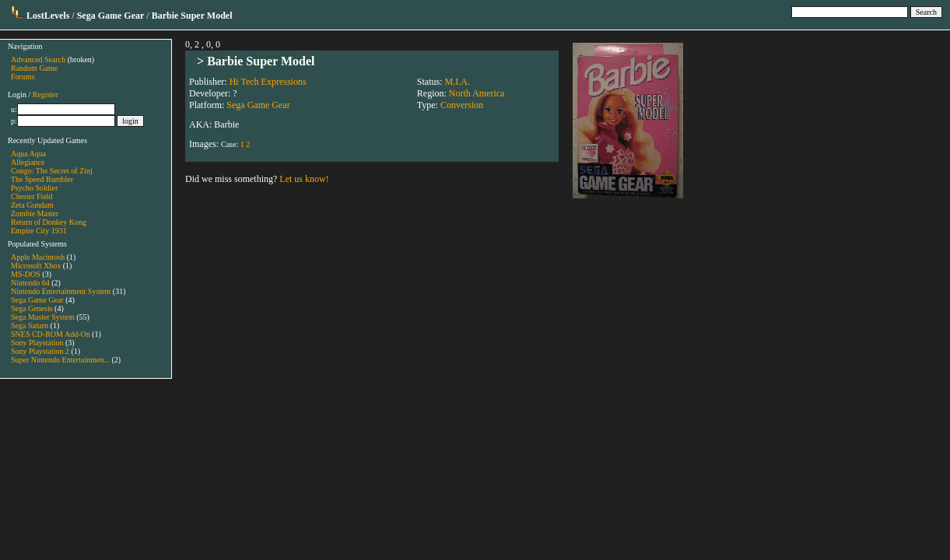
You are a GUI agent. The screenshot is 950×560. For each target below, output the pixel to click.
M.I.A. (457, 82)
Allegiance (28, 162)
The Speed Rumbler (42, 179)
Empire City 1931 (39, 231)
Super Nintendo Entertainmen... (60, 360)
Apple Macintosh (38, 257)
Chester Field (32, 196)
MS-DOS (26, 274)
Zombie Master (35, 213)
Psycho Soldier (34, 188)
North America (477, 93)
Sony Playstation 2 (40, 351)
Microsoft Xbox (36, 266)
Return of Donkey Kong (49, 222)
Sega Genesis (32, 308)
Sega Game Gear (37, 300)
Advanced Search (38, 59)
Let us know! (304, 179)
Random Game (34, 68)
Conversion (462, 105)
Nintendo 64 (30, 283)
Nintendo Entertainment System (61, 291)
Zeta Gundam (32, 205)
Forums (23, 77)
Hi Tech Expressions (268, 82)
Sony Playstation (37, 343)
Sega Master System (43, 317)
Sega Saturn (30, 325)
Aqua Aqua (28, 154)
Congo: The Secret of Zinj (52, 171)
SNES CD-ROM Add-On (51, 334)
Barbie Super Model (261, 61)
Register (46, 94)
